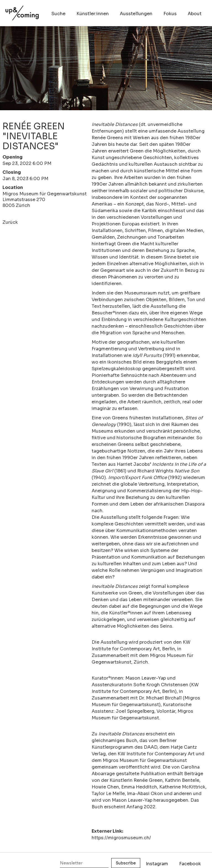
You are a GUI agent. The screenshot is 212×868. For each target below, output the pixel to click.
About (195, 14)
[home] (22, 10)
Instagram (157, 864)
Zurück (10, 222)
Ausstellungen (136, 14)
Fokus (170, 14)
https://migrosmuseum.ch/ (121, 838)
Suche (58, 14)
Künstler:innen (93, 14)
